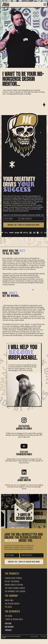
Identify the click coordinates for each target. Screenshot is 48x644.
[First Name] (11, 219)
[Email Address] (32, 219)
